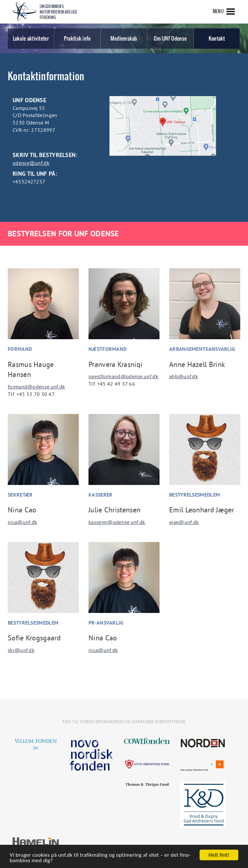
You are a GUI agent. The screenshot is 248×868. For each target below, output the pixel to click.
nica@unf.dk (22, 522)
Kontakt (217, 38)
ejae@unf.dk (184, 522)
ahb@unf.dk (184, 376)
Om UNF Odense (170, 38)
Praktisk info (77, 38)
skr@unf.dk (21, 650)
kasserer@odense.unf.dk (117, 522)
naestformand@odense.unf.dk (123, 376)
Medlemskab (124, 38)
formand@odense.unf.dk (36, 387)
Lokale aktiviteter (31, 38)
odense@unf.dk (31, 163)
